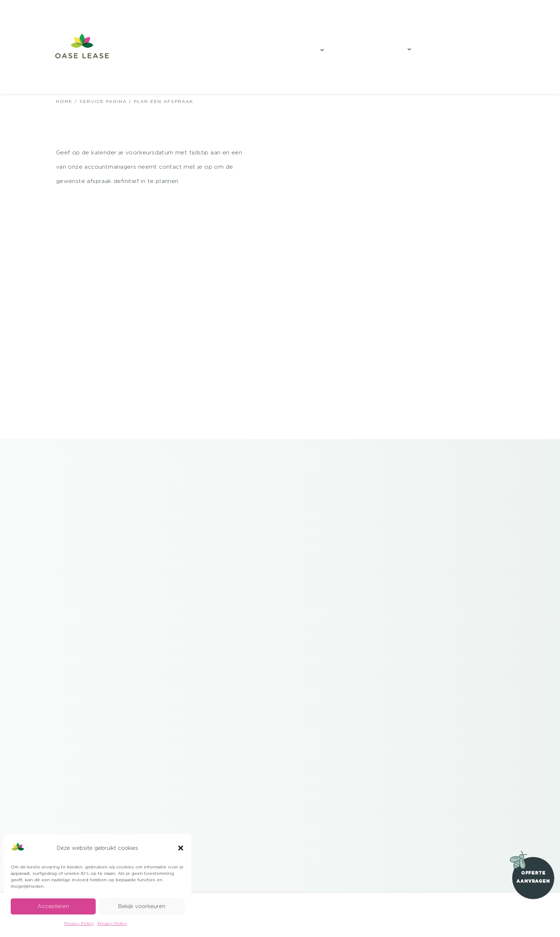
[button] (181, 848)
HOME (64, 101)
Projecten (234, 53)
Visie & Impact (379, 52)
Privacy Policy (79, 923)
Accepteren (53, 906)
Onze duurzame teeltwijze (141, 52)
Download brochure (483, 49)
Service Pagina (103, 101)
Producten (299, 53)
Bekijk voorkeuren (142, 906)
